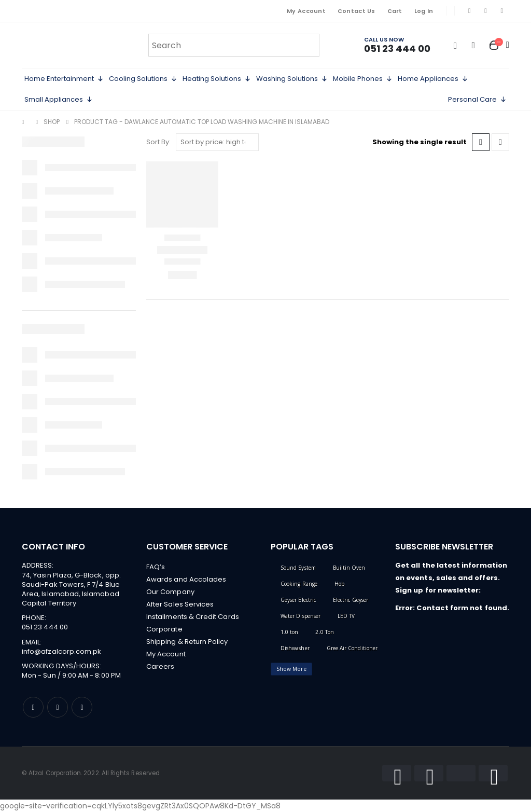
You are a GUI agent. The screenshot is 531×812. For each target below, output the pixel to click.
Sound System (298, 568)
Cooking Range (299, 584)
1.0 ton (289, 632)
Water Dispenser (301, 616)
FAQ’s (156, 567)
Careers (160, 666)
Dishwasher (295, 648)
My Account (306, 11)
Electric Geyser (351, 600)
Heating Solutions (217, 79)
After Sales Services (180, 604)
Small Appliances (59, 100)
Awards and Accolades (186, 579)
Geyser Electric (298, 600)
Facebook (33, 707)
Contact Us (357, 11)
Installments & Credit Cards (193, 617)
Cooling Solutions (143, 79)
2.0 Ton (324, 632)
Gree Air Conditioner (352, 648)
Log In (424, 11)
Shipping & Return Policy (187, 642)
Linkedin (82, 707)
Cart (395, 11)
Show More (291, 669)
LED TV (346, 616)
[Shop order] (217, 142)
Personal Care (477, 100)
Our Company (170, 592)
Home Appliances (433, 79)
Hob (339, 584)
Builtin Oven (349, 568)
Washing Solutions (292, 79)
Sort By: (158, 142)
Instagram (58, 707)
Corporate (164, 629)
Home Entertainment (64, 79)
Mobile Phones (363, 79)
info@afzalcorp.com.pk (61, 651)
